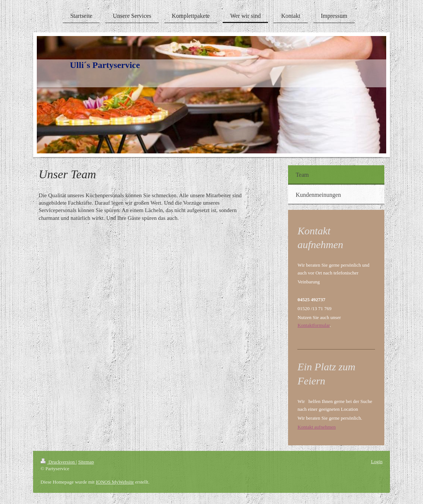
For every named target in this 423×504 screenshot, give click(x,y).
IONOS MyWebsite (115, 482)
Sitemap (86, 462)
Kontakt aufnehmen (317, 427)
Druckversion (58, 462)
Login (377, 461)
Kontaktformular (314, 325)
